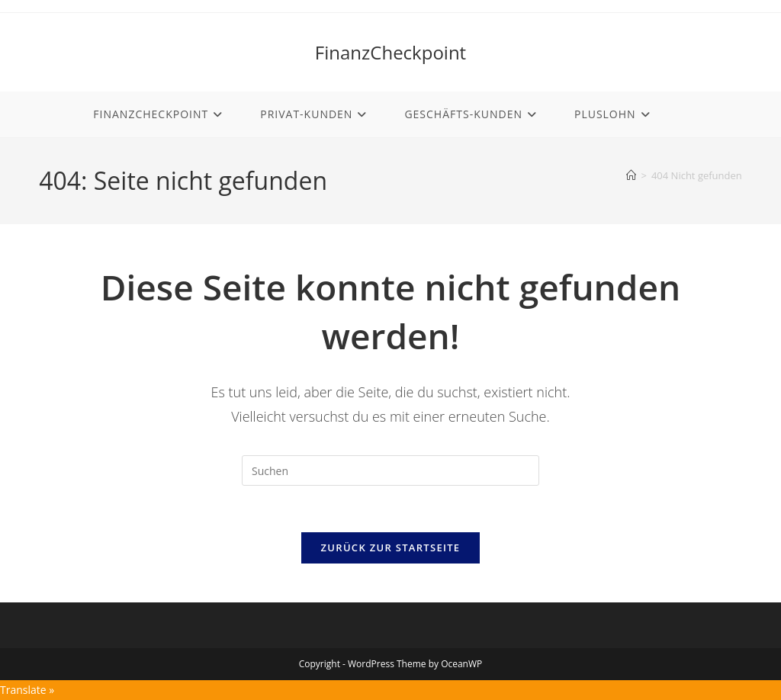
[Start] (631, 175)
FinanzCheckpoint (390, 52)
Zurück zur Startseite (391, 547)
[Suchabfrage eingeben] (390, 470)
